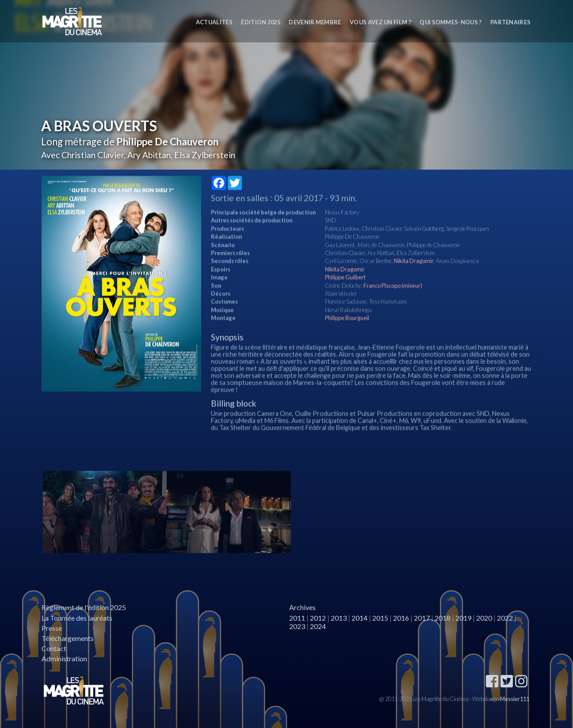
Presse (52, 628)
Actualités (214, 22)
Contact (54, 648)
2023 (297, 626)
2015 (380, 618)
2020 (484, 618)
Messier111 (515, 699)
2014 (359, 618)
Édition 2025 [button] (261, 22)
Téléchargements (68, 638)
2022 (505, 618)
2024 (318, 626)
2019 (463, 618)
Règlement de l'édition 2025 (84, 607)
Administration (64, 658)
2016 (401, 618)
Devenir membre (315, 22)
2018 (443, 618)
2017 (422, 618)
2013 (339, 618)
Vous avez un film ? (380, 22)
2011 (297, 618)
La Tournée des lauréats (77, 618)
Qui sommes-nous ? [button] (451, 22)
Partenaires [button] (511, 22)
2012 (318, 618)
